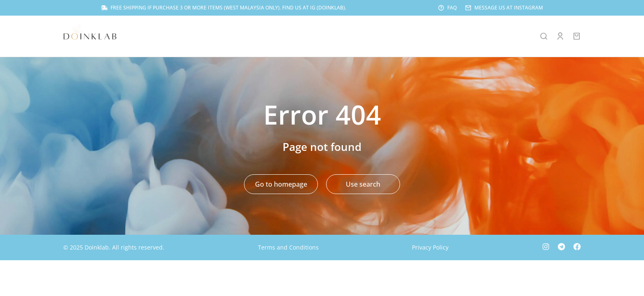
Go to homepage (281, 185)
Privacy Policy (430, 248)
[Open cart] (577, 37)
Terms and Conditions (288, 248)
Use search (363, 185)
